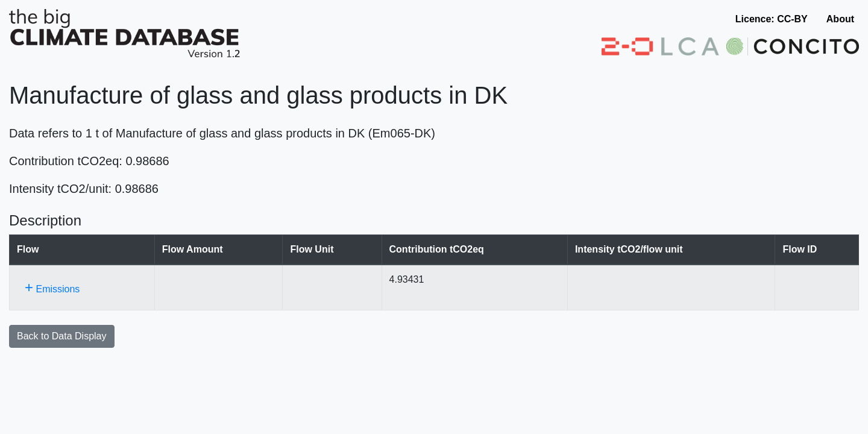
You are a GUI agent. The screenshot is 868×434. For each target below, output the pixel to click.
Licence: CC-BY (772, 19)
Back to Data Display (62, 336)
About (840, 19)
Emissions (52, 287)
